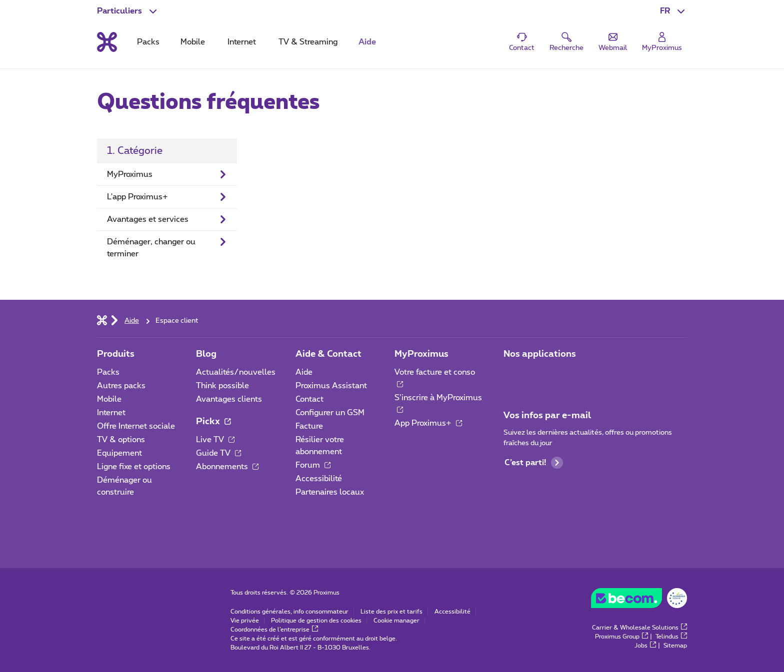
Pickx (213, 422)
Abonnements (227, 467)
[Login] (662, 42)
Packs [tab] (148, 42)
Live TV (215, 440)
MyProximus (421, 354)
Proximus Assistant (331, 386)
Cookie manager (396, 621)
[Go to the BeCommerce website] (639, 601)
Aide (304, 372)
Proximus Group (621, 637)
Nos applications (540, 354)
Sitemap (675, 646)
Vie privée (245, 621)
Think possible (222, 386)
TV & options (121, 440)
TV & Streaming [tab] (308, 42)
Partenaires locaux (330, 492)
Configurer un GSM (330, 413)
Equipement (119, 453)
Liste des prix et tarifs (391, 612)
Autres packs (121, 386)
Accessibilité (319, 479)
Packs (108, 372)
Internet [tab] (242, 42)
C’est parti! (534, 463)
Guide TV (218, 453)
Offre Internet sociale (136, 426)
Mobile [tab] (193, 42)
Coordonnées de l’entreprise (274, 630)
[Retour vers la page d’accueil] (107, 42)
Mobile (109, 399)
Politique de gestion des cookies (316, 621)
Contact (309, 399)
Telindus (671, 637)
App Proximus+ (428, 423)
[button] (673, 11)
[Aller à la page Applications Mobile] (512, 375)
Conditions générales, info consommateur (289, 612)
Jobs (645, 646)
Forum (313, 465)
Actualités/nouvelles (236, 372)
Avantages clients (229, 399)
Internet (111, 413)
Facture (309, 426)
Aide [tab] (367, 42)
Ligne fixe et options (134, 467)
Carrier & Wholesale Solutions (639, 628)
